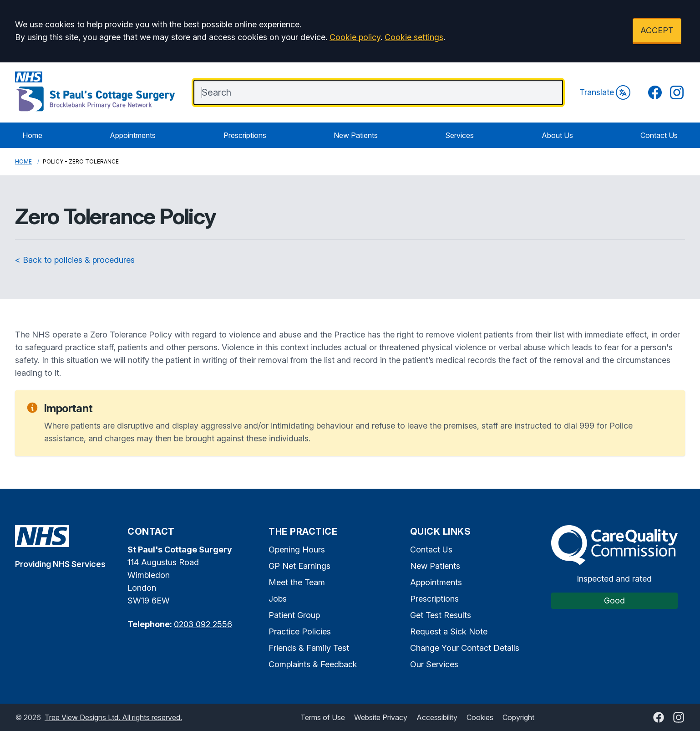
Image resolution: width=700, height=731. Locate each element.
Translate (605, 92)
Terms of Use (323, 717)
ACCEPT (657, 30)
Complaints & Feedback (313, 664)
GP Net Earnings (299, 566)
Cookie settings (414, 37)
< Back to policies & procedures (75, 260)
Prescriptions (245, 135)
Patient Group (294, 615)
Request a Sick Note (449, 631)
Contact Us (659, 135)
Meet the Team (297, 582)
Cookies (480, 717)
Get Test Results (441, 615)
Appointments (133, 135)
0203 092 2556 (203, 624)
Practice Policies (300, 631)
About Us (557, 135)
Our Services (434, 664)
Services (459, 135)
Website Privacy (381, 717)
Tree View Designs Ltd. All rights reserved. (113, 717)
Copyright (518, 717)
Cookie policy (355, 37)
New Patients (356, 135)
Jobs (278, 599)
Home (32, 135)
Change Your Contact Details (465, 648)
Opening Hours (297, 550)
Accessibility (437, 717)
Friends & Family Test (309, 648)
